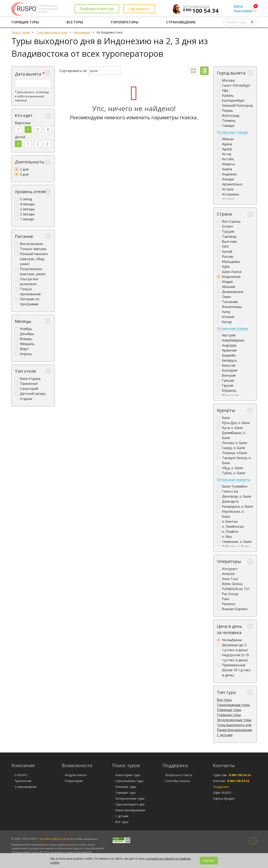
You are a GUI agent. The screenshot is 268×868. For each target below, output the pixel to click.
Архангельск (230, 184)
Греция (225, 380)
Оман (224, 297)
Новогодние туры (128, 775)
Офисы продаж (224, 798)
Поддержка (221, 787)
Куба (223, 267)
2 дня (22, 169)
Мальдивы (228, 262)
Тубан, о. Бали (231, 473)
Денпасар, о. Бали (234, 496)
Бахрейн (226, 355)
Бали (223, 418)
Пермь (225, 110)
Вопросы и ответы (179, 775)
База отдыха (28, 379)
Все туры (75, 22)
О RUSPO (21, 775)
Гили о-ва (227, 491)
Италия (225, 317)
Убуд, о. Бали (230, 468)
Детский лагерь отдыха (30, 396)
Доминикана (230, 292)
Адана (224, 144)
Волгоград (228, 116)
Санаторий (26, 389)
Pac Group (228, 594)
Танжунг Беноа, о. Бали (234, 460)
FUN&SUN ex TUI (233, 589)
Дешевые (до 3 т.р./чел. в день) (232, 647)
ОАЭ (223, 247)
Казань (225, 95)
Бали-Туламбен (232, 486)
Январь (24, 339)
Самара (226, 126)
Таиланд (227, 236)
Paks (223, 599)
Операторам (74, 781)
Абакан (225, 139)
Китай (224, 252)
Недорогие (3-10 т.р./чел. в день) (233, 657)
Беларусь (227, 360)
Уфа (223, 90)
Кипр (224, 312)
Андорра (227, 345)
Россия (225, 257)
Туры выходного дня (234, 725)
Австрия (226, 335)
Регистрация (243, 11)
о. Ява (224, 537)
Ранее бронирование (234, 730)
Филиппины (229, 307)
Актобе (225, 159)
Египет (225, 226)
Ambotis (226, 574)
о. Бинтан (227, 521)
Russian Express (232, 609)
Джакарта (228, 501)
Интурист (227, 569)
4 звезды (25, 204)
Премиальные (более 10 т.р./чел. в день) (234, 670)
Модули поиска (76, 775)
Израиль (227, 390)
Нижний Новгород (235, 105)
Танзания (227, 302)
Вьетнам (227, 241)
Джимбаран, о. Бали (231, 435)
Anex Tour (228, 579)
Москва (226, 80)
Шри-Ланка (229, 272)
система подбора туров (54, 839)
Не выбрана (229, 640)
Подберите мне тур (97, 9)
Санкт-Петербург (234, 85)
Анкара (225, 179)
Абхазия (226, 287)
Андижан (227, 174)
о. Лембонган (230, 526)
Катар (224, 322)
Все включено (29, 244)
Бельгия (226, 365)
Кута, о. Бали (230, 428)
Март (22, 349)
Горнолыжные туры (233, 705)
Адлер (224, 149)
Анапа (224, 169)
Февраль (25, 344)
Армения (227, 350)
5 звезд (23, 199)
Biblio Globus (230, 584)
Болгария (227, 370)
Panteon (226, 604)
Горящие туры (25, 22)
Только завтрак (31, 249)
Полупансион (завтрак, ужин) (30, 271)
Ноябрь (24, 329)
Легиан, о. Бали (232, 443)
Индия (225, 282)
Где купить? (139, 9)
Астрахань (228, 194)
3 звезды (25, 209)
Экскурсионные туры (234, 720)
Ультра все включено (26, 281)
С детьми (225, 735)
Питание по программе (27, 302)
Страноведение (181, 22)
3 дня (22, 174)
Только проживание (28, 291)
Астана (225, 189)
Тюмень (226, 121)
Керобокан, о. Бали (231, 514)
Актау (224, 154)
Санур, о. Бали (231, 448)
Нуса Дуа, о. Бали (233, 423)
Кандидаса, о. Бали (235, 506)
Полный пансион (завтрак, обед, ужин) (31, 259)
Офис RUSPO (222, 793)
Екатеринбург (231, 100)
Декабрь (24, 334)
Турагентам (23, 781)
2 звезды (25, 214)
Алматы (226, 164)
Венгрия (226, 375)
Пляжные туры (229, 710)
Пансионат (26, 384)
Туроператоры (124, 22)
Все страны (229, 221)
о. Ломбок (228, 532)
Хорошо (209, 861)
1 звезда (24, 219)
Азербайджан (231, 340)
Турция (225, 231)
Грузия (225, 385)
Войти (238, 6)
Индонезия (229, 277)
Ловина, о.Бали (232, 453)
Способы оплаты (178, 781)
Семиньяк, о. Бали (234, 542)
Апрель (23, 354)
